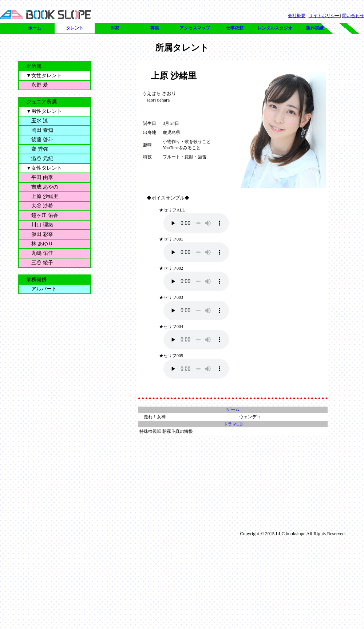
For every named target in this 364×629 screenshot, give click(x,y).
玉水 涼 (37, 121)
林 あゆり (40, 244)
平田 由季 (40, 177)
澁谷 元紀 (40, 159)
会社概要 (297, 16)
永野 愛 (37, 85)
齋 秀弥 (37, 149)
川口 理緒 (40, 225)
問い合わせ (353, 16)
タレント (75, 28)
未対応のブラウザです (196, 223)
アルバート (41, 289)
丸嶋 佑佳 (40, 253)
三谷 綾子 (40, 263)
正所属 (34, 66)
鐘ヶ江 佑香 (42, 215)
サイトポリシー (325, 16)
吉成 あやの (42, 187)
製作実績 (315, 28)
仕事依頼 (235, 28)
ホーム (35, 28)
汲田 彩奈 (40, 234)
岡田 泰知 (40, 130)
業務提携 (36, 279)
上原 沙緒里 (42, 196)
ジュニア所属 (41, 102)
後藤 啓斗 (40, 140)
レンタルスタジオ (275, 28)
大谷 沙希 (40, 206)
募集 (155, 28)
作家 (115, 28)
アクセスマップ (195, 28)
